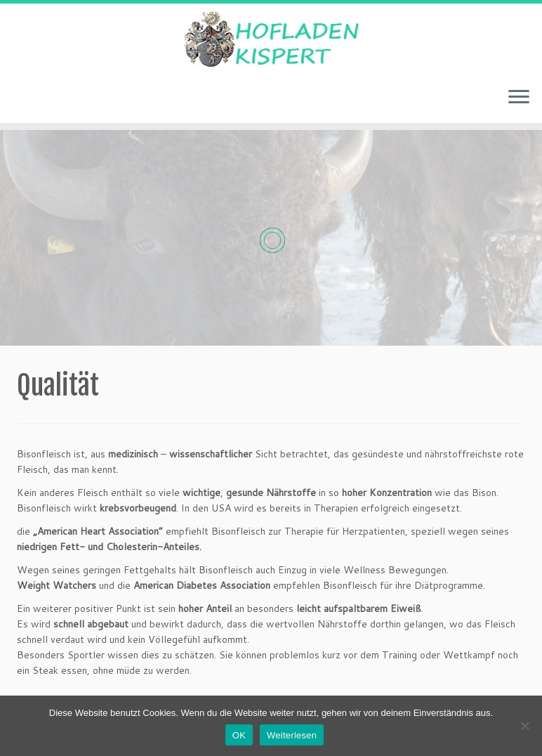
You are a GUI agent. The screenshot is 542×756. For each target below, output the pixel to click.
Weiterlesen (292, 735)
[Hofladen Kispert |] (271, 40)
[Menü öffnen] (519, 98)
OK (239, 735)
